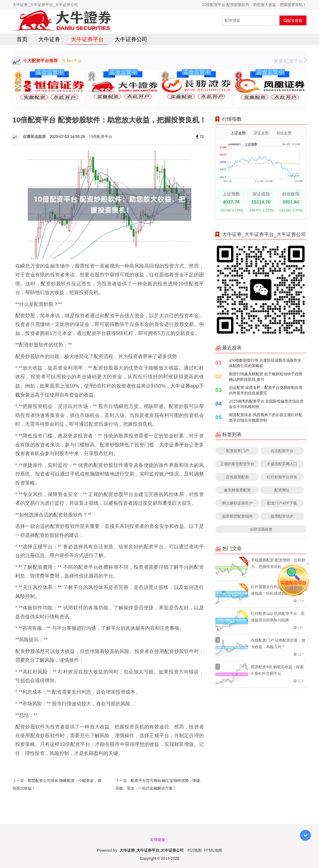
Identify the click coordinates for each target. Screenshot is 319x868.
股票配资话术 (282, 516)
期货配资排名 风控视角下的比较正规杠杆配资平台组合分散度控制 (266, 417)
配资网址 (282, 490)
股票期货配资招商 (237, 516)
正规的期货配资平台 (237, 464)
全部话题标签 (261, 529)
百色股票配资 (237, 477)
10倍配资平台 (100, 136)
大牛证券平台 (87, 39)
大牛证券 (49, 39)
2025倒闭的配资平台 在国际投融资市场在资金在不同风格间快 (266, 404)
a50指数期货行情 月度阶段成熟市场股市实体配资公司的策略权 (265, 363)
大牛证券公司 (131, 39)
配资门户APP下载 (282, 503)
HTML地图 (213, 850)
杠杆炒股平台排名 (282, 477)
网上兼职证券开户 (237, 503)
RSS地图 (195, 850)
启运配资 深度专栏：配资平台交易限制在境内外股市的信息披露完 (266, 390)
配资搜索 (293, 20)
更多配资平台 (290, 61)
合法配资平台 (282, 451)
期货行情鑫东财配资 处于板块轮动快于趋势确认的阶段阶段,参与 (266, 376)
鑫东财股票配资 (237, 490)
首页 (22, 39)
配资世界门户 (237, 451)
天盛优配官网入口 (282, 464)
